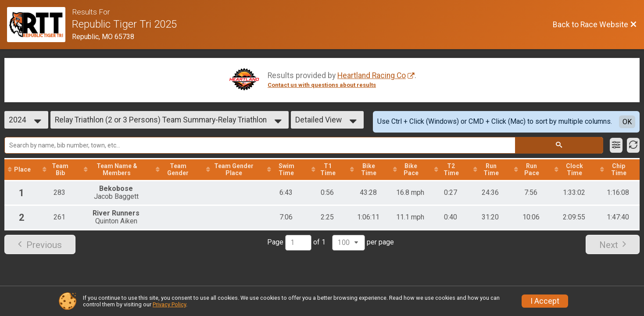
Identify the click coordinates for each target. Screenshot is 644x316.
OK (627, 122)
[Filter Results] (616, 145)
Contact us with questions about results (322, 85)
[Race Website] (39, 25)
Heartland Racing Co (372, 75)
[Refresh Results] (633, 145)
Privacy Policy (169, 304)
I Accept (545, 301)
